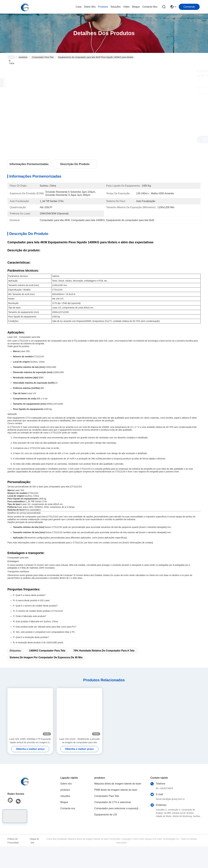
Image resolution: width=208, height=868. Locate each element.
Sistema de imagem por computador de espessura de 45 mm (46, 657)
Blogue (136, 7)
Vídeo (126, 7)
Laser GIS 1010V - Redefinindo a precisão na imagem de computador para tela (79, 741)
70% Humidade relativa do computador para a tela (104, 651)
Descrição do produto (75, 164)
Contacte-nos (150, 7)
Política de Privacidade (13, 841)
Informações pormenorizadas (29, 164)
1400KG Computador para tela (47, 651)
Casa (79, 7)
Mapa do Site (35, 841)
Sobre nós (90, 7)
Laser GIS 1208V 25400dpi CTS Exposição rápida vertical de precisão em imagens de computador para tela (30, 741)
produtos (103, 7)
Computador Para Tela (43, 57)
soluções (116, 7)
